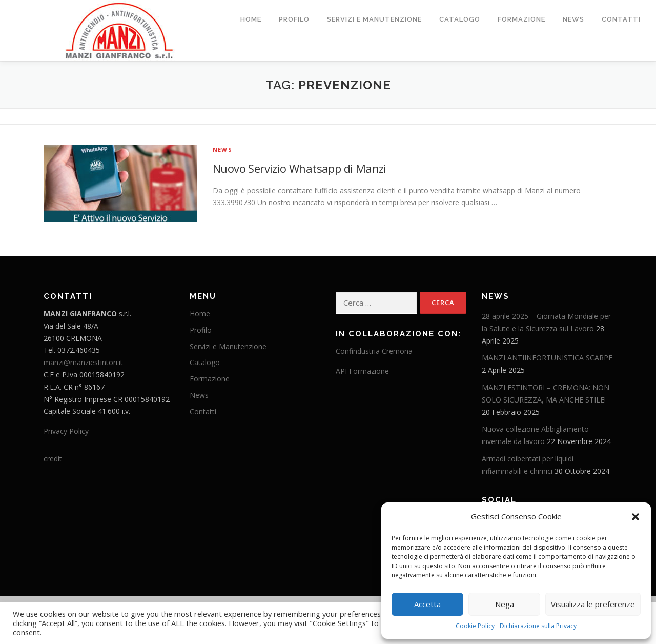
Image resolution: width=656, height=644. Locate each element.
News (573, 19)
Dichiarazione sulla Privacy (538, 626)
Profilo (294, 19)
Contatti (621, 19)
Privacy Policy (66, 430)
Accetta (427, 604)
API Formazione (362, 370)
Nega (505, 604)
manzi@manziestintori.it (83, 362)
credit (53, 458)
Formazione (521, 19)
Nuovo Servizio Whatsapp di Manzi (300, 168)
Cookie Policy (475, 626)
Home (251, 19)
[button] (635, 517)
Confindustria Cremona (374, 350)
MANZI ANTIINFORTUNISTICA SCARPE (547, 358)
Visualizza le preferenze (593, 604)
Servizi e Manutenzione (374, 19)
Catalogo (460, 19)
